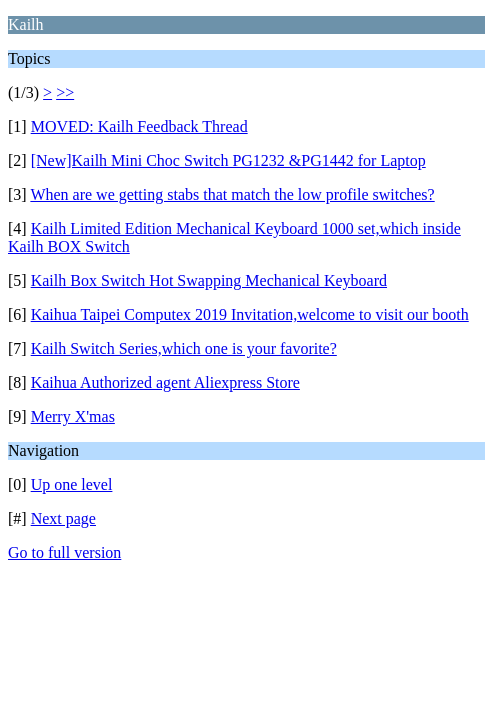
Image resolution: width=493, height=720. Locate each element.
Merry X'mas (73, 416)
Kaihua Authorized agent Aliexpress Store (165, 382)
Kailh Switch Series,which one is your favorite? (184, 348)
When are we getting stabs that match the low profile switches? (232, 194)
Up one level (72, 484)
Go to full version (64, 552)
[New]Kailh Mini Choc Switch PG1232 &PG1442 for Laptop (228, 160)
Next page (63, 518)
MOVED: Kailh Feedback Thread (139, 126)
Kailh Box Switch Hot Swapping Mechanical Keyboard (209, 280)
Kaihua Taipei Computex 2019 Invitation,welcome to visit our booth (250, 314)
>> (65, 92)
